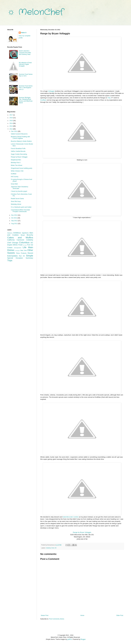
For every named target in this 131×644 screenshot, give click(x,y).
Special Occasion (15, 258)
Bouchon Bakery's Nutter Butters (21, 141)
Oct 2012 (14, 218)
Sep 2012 (14, 221)
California (11, 240)
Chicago (15, 243)
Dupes (10, 245)
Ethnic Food (18, 245)
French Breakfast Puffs (18, 149)
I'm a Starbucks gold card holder (21, 207)
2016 (11, 118)
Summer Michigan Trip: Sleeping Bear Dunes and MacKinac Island (26, 100)
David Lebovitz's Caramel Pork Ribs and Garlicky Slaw (25, 53)
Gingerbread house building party (21, 168)
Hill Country (15, 177)
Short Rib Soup (16, 201)
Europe (25, 245)
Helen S (24, 33)
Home (82, 615)
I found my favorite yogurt (19, 191)
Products (24, 253)
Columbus (24, 242)
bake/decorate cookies (71, 517)
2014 (11, 123)
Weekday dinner (16, 204)
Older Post (120, 615)
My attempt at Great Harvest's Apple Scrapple (25, 64)
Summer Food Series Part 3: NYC (26, 75)
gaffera (70, 639)
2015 (11, 121)
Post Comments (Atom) (57, 619)
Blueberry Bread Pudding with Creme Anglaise (20, 138)
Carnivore (20, 240)
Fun (29, 245)
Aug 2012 (14, 224)
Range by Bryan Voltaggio (82, 532)
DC (56, 548)
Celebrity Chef (50, 548)
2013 (11, 126)
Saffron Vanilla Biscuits (18, 151)
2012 (11, 129)
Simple (30, 256)
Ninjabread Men (16, 160)
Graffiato (43, 100)
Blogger (83, 639)
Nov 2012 (14, 215)
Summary (29, 258)
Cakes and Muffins (20, 238)
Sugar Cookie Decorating (19, 154)
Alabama (10, 233)
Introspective (18, 248)
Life (25, 247)
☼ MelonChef (35, 12)
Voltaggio (51, 91)
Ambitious (17, 233)
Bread (23, 235)
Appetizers (25, 233)
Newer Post (45, 615)
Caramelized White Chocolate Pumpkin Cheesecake (20, 211)
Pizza (18, 253)
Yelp (109, 98)
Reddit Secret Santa (17, 199)
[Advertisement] (19, 277)
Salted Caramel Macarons (19, 134)
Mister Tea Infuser (17, 165)
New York (24, 250)
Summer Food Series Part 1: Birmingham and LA (26, 88)
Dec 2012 (14, 131)
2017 (11, 115)
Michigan (17, 250)
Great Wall (14, 184)
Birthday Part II (16, 163)
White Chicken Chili (17, 171)
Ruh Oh (22, 256)
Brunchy (30, 235)
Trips (10, 260)
